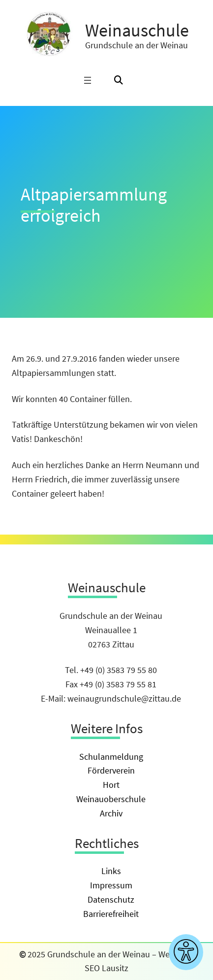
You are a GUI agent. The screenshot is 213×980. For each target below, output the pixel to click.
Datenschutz (111, 899)
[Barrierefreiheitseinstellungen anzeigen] (186, 952)
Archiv (111, 813)
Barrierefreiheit (111, 914)
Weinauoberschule (111, 799)
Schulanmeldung (111, 757)
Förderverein (111, 770)
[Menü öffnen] (88, 80)
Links (111, 871)
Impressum (111, 885)
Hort (111, 785)
